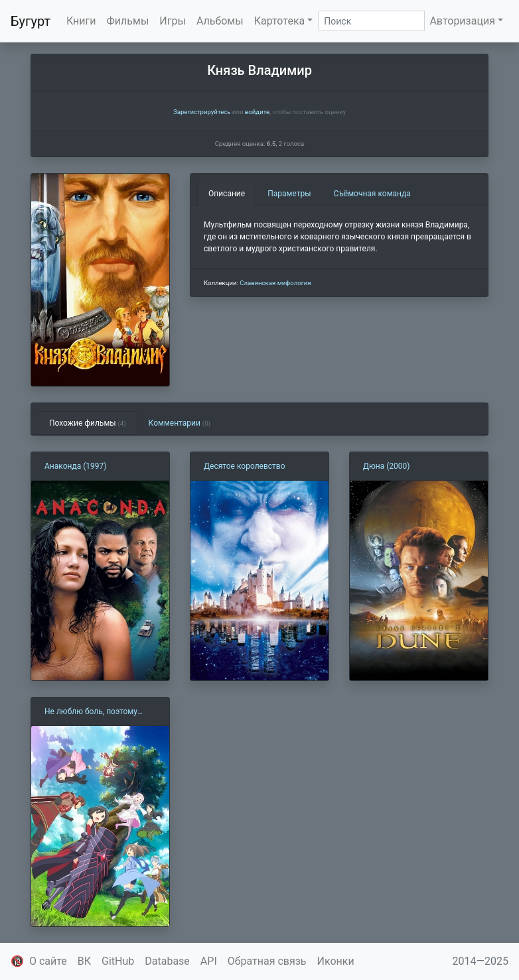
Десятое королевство (245, 466)
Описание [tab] (227, 194)
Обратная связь (267, 961)
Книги (81, 21)
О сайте (48, 961)
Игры (173, 21)
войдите (257, 112)
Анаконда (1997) (75, 466)
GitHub (118, 961)
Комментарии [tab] (180, 423)
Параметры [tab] (289, 194)
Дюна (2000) (387, 466)
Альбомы (220, 21)
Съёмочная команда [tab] (372, 194)
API (209, 961)
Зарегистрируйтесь (202, 112)
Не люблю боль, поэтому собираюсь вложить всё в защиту (93, 712)
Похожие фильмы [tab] (88, 423)
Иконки (336, 961)
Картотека (280, 21)
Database (167, 961)
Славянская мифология (275, 283)
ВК (84, 961)
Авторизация (462, 21)
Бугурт (31, 21)
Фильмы (128, 21)
